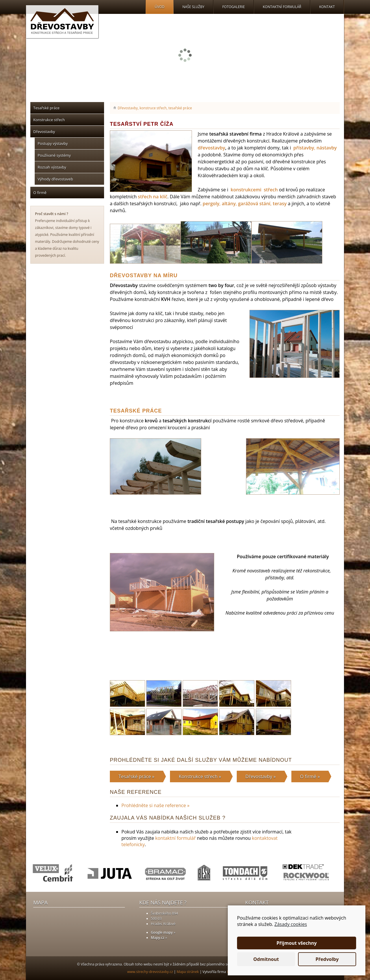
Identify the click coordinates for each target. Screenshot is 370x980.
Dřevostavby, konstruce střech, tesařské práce (155, 108)
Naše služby (193, 7)
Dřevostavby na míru (144, 275)
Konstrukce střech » (200, 776)
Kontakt (327, 7)
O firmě (40, 193)
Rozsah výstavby (52, 167)
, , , (245, 204)
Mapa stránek (188, 972)
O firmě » (310, 776)
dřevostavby (211, 148)
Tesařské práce (46, 108)
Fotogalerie (234, 7)
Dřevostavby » (261, 776)
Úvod (160, 7)
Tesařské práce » (136, 776)
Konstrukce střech (49, 120)
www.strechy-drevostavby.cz (150, 972)
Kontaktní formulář (282, 7)
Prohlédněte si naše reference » (155, 805)
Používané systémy (54, 155)
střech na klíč (153, 197)
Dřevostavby (44, 132)
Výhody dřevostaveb (55, 179)
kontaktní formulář (175, 838)
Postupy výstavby (53, 143)
